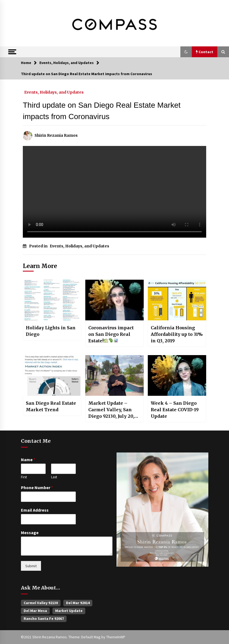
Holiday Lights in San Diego (51, 331)
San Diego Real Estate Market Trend (51, 406)
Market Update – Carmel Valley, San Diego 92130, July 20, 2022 (111, 410)
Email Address (35, 510)
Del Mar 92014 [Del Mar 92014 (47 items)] (78, 603)
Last (54, 477)
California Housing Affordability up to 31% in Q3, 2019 (177, 334)
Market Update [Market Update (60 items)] (69, 611)
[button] (186, 52)
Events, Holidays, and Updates (54, 92)
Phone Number (37, 487)
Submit (31, 566)
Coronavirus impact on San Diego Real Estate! (111, 334)
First (24, 477)
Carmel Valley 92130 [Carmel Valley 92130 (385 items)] (41, 603)
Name (28, 460)
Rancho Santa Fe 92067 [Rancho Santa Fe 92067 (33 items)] (44, 619)
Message (30, 533)
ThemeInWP (116, 637)
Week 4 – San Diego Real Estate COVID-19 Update (175, 410)
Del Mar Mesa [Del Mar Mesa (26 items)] (35, 611)
